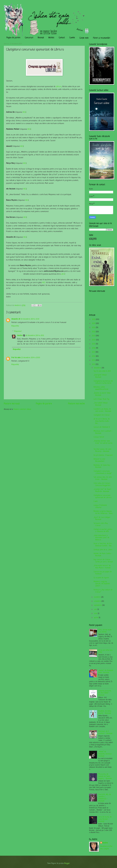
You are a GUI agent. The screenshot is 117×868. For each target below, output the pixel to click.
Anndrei (20, 336)
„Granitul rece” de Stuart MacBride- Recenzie (102, 490)
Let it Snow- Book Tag (101, 399)
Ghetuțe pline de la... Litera (103, 550)
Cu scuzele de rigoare (101, 578)
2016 (94, 356)
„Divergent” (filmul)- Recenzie (100, 376)
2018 (94, 348)
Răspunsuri (18, 331)
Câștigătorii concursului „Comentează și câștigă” (103, 472)
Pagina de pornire (13, 38)
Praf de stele (16, 358)
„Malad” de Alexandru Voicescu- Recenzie (105, 754)
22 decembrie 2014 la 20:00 (31, 358)
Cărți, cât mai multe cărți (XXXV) (105, 631)
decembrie (98, 368)
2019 (94, 344)
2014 (94, 364)
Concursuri (29, 38)
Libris (63, 274)
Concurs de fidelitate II (102, 427)
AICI (24, 112)
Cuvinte (72, 38)
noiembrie (98, 597)
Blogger (67, 863)
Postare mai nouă (12, 404)
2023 (94, 328)
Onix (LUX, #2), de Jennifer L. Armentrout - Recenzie (105, 798)
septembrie (98, 605)
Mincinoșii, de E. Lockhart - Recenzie (105, 732)
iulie (96, 609)
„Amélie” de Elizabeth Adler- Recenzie (106, 672)
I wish (96, 501)
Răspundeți (15, 326)
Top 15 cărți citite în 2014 (102, 371)
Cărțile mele (84, 38)
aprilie (96, 618)
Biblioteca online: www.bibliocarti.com (101, 388)
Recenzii (41, 38)
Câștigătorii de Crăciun (102, 415)
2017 (94, 352)
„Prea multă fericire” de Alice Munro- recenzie (102, 567)
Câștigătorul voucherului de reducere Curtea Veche (103, 382)
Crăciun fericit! (99, 437)
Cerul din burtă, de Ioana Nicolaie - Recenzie (105, 819)
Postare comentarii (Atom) (22, 409)
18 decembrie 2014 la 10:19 (30, 319)
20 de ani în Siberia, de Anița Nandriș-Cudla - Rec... (102, 421)
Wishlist (51, 38)
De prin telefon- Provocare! (103, 455)
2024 (94, 323)
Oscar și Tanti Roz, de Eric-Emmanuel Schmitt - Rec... (103, 545)
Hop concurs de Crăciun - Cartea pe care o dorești (103, 561)
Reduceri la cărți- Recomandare (100, 460)
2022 (94, 332)
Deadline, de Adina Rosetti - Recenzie (105, 712)
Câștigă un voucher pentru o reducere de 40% (103, 530)
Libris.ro (59, 87)
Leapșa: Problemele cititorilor (100, 506)
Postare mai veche (76, 404)
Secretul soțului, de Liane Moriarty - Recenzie (102, 450)
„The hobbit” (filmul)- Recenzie (101, 404)
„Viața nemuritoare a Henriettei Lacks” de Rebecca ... (101, 538)
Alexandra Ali (16, 319)
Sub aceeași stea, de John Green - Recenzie (103, 478)
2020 (94, 340)
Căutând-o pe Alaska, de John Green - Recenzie (102, 410)
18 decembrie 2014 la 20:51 (35, 336)
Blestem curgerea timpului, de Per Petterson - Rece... (103, 512)
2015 (94, 360)
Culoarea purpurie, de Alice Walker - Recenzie (105, 693)
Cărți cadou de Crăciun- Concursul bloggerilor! (102, 484)
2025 (94, 319)
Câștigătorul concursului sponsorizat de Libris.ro (103, 496)
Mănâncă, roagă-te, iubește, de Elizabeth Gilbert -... (102, 584)
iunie (96, 613)
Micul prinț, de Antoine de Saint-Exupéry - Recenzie (105, 776)
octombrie (98, 601)
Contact (62, 38)
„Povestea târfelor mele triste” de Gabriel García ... (103, 443)
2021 (94, 336)
